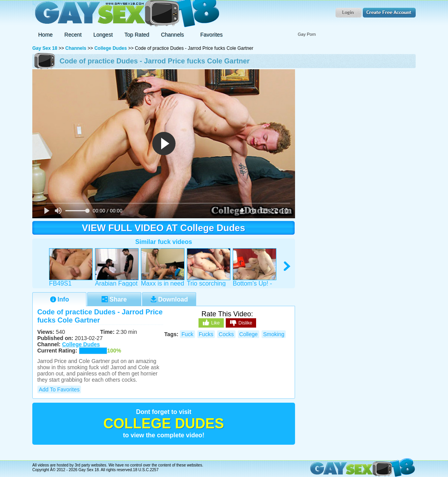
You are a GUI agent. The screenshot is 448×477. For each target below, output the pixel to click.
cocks (226, 334)
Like (211, 323)
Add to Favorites (59, 389)
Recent (73, 35)
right (287, 266)
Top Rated (137, 35)
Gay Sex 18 (126, 14)
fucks (206, 334)
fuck (187, 334)
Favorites (212, 35)
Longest (103, 35)
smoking (274, 334)
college (249, 334)
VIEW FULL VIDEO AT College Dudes (163, 228)
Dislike (241, 323)
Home (45, 35)
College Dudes (110, 48)
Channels (76, 48)
